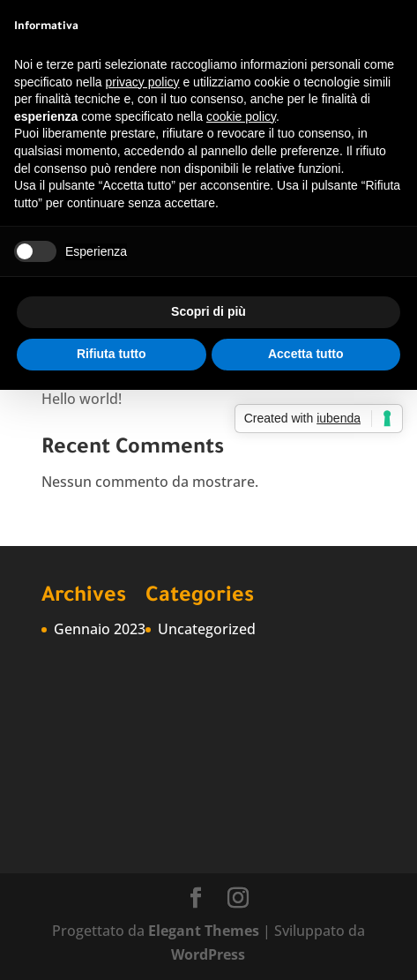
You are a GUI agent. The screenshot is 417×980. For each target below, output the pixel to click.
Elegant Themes (204, 931)
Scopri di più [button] (208, 311)
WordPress (208, 954)
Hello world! (82, 399)
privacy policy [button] (143, 82)
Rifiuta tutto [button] (112, 354)
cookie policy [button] (241, 116)
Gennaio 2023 (100, 629)
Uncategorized (207, 629)
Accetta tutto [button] (306, 354)
